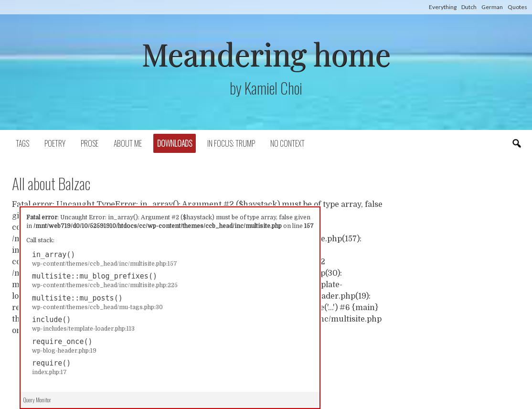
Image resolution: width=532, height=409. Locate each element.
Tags (22, 143)
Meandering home (266, 53)
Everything (443, 7)
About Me (128, 143)
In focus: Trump (231, 143)
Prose (90, 143)
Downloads (175, 143)
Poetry (55, 143)
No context (287, 143)
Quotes (517, 7)
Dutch (469, 7)
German (492, 7)
